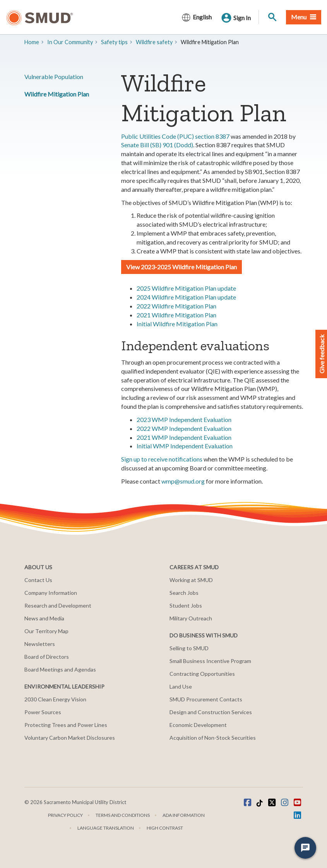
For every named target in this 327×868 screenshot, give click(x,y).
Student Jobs (186, 605)
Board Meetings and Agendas (60, 669)
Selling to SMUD (189, 648)
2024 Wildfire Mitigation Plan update (186, 297)
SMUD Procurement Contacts (206, 699)
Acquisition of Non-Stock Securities (213, 738)
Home (32, 42)
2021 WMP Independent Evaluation (184, 437)
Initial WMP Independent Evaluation (185, 446)
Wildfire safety (154, 42)
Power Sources (43, 712)
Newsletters (40, 644)
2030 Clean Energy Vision (55, 699)
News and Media (44, 618)
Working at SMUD (191, 580)
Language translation (106, 828)
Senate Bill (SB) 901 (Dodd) (157, 145)
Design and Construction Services (211, 712)
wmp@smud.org (183, 481)
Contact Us (38, 580)
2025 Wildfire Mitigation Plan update (186, 288)
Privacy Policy (65, 815)
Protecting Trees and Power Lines (66, 725)
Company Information (51, 593)
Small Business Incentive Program (210, 661)
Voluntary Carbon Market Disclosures (70, 738)
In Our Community (70, 42)
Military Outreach (191, 618)
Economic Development (198, 725)
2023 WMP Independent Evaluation (184, 419)
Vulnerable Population (54, 77)
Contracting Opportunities (202, 674)
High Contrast (165, 828)
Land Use (181, 686)
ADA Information (184, 815)
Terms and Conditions (123, 815)
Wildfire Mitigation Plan (57, 94)
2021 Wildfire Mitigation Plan (176, 315)
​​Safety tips (114, 42)
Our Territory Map (46, 631)
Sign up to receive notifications (162, 459)
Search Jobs (184, 593)
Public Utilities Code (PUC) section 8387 (175, 136)
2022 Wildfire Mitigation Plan (176, 306)
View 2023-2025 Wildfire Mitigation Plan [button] (181, 267)
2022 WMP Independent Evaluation (184, 428)
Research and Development (58, 605)
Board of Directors (47, 657)
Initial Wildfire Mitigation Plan (177, 324)
